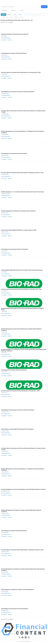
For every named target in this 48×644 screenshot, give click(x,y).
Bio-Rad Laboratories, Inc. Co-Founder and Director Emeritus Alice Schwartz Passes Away (23, 192)
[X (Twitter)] (19, 638)
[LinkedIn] (26, 638)
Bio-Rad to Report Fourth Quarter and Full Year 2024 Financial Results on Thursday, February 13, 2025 (23, 449)
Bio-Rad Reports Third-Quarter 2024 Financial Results (14, 531)
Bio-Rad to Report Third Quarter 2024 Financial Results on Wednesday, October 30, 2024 (22, 550)
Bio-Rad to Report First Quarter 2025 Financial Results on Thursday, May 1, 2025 (20, 391)
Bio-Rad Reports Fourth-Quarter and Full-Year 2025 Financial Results (18, 92)
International (16, 17)
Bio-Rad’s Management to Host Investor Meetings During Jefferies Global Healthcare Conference (21, 330)
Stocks (9, 15)
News (7, 17)
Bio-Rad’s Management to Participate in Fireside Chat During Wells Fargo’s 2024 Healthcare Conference (23, 570)
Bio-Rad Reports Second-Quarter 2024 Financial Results (15, 609)
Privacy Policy (28, 634)
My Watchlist (14, 10)
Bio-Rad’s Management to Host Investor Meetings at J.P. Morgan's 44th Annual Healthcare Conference (23, 132)
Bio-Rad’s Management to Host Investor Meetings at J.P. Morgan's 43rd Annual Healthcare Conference (23, 470)
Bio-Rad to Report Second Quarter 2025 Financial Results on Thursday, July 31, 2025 (21, 289)
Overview (3, 17)
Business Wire (5, 40)
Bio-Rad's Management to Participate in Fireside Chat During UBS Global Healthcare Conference (21, 511)
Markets (4, 15)
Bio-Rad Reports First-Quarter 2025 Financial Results (14, 370)
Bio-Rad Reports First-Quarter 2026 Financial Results (14, 53)
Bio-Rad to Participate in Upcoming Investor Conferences (15, 34)
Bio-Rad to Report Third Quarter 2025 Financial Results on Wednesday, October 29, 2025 (22, 173)
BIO (11, 40)
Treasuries (21, 17)
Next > (11, 22)
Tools (20, 15)
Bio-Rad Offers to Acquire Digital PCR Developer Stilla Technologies (17, 429)
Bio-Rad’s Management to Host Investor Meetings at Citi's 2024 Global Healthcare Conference (24, 489)
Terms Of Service (36, 634)
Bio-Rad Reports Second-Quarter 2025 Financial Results (15, 249)
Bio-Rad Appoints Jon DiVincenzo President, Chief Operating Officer (17, 590)
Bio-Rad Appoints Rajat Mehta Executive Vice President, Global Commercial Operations (22, 270)
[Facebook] (22, 638)
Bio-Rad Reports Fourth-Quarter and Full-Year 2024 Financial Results (18, 410)
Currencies (11, 17)
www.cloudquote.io (33, 631)
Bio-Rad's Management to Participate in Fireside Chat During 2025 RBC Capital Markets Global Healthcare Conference (24, 350)
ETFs (15, 15)
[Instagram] (29, 638)
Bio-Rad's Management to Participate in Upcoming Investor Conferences (18, 211)
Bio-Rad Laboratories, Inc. (7, 38)
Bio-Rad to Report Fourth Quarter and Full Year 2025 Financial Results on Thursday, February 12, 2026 (23, 111)
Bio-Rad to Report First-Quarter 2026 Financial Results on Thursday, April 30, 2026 (21, 72)
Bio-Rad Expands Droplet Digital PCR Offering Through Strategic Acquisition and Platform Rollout (23, 309)
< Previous (3, 22)
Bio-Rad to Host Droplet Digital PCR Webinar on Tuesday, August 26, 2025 (19, 230)
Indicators (22, 10)
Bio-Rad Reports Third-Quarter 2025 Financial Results (14, 154)
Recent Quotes (4, 10)
